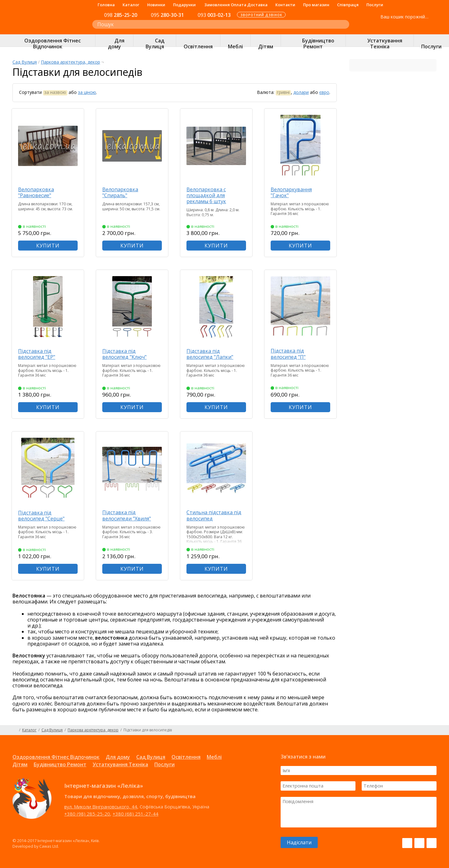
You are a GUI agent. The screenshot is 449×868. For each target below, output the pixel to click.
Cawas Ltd (49, 846)
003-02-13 (214, 15)
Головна (106, 5)
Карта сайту (434, 730)
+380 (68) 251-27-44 (135, 814)
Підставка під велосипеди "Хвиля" (128, 515)
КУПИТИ (48, 246)
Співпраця (348, 5)
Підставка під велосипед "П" (289, 354)
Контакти (285, 5)
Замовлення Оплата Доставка (236, 5)
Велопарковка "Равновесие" (37, 192)
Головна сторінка (15, 730)
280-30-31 (167, 15)
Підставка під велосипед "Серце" (42, 516)
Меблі (214, 757)
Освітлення (186, 757)
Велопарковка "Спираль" (121, 192)
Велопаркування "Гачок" (292, 192)
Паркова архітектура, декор (70, 62)
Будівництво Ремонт (60, 764)
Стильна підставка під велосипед (215, 515)
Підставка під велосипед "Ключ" (125, 354)
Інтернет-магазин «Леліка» (46, 28)
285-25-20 (121, 15)
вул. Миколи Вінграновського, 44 (101, 807)
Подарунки (184, 5)
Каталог (131, 5)
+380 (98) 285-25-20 (87, 814)
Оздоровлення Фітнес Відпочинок (56, 757)
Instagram (419, 843)
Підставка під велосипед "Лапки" (211, 354)
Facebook (407, 843)
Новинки (156, 5)
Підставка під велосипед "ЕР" (38, 354)
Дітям (20, 764)
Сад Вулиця (25, 62)
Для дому (118, 757)
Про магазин (316, 5)
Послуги (375, 5)
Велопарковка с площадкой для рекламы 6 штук (207, 195)
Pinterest (432, 843)
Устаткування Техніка (120, 764)
